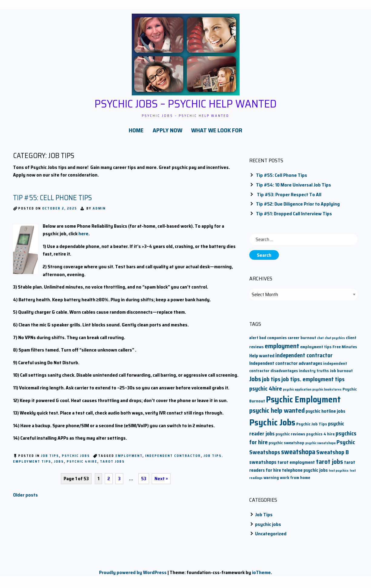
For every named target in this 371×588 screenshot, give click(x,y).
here (83, 236)
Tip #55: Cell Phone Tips (52, 200)
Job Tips (50, 459)
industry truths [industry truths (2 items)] (314, 373)
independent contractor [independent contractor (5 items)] (304, 358)
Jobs (59, 464)
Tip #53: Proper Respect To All (289, 197)
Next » (164, 481)
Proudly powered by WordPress (133, 575)
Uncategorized (271, 536)
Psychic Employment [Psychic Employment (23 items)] (303, 402)
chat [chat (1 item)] (320, 341)
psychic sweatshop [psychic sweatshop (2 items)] (287, 446)
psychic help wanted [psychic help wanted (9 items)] (277, 413)
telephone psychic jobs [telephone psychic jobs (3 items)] (305, 473)
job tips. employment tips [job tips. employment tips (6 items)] (313, 382)
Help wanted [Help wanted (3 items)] (262, 358)
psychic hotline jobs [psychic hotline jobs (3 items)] (325, 414)
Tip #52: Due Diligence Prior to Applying (298, 207)
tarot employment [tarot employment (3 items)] (296, 465)
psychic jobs (76, 459)
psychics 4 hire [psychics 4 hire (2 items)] (320, 437)
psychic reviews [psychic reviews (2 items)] (290, 437)
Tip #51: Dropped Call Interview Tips (294, 216)
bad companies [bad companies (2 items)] (273, 340)
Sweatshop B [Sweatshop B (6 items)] (333, 455)
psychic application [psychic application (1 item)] (297, 392)
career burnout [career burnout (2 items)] (302, 340)
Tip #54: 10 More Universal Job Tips (293, 188)
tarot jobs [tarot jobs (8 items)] (330, 464)
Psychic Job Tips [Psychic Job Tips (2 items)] (312, 427)
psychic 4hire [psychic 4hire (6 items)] (266, 391)
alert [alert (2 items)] (254, 340)
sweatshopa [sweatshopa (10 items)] (298, 454)
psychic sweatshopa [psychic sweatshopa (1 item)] (320, 446)
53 (146, 481)
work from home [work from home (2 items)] (295, 480)
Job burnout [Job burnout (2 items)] (341, 373)
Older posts (25, 498)
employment (129, 459)
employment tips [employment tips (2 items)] (316, 350)
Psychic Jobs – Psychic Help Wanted (186, 103)
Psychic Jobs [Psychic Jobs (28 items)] (272, 425)
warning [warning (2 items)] (271, 480)
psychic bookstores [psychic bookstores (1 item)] (327, 392)
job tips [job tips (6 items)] (271, 382)
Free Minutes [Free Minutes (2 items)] (345, 350)
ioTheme (261, 575)
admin (99, 211)
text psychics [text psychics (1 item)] (339, 473)
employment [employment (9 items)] (282, 349)
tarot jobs (112, 464)
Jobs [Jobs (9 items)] (255, 382)
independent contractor (173, 459)
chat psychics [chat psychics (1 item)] (335, 341)
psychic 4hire (82, 464)
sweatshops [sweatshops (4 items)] (263, 465)
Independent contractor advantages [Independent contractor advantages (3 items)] (286, 366)
